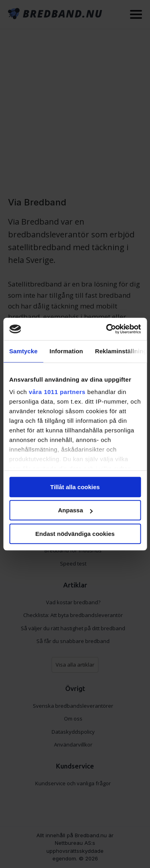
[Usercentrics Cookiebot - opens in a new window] (107, 329)
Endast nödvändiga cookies (75, 534)
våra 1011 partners (57, 392)
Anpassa (75, 510)
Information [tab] (66, 351)
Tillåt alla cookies (75, 487)
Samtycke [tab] (23, 351)
